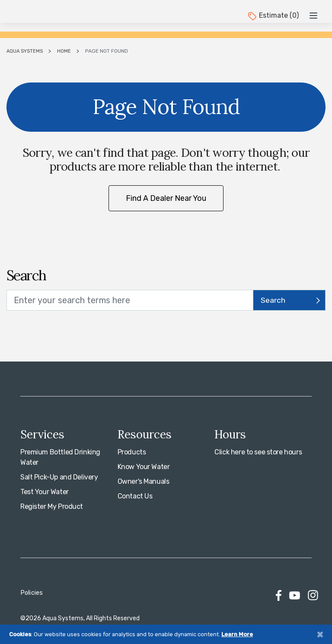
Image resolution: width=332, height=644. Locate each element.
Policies (32, 593)
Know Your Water (144, 467)
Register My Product (52, 506)
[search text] (130, 300)
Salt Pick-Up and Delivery (59, 477)
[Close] (320, 634)
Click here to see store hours (258, 452)
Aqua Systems (25, 51)
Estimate (273, 15)
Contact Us (135, 496)
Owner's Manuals (144, 481)
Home (64, 51)
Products (132, 452)
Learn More (237, 634)
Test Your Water (45, 492)
